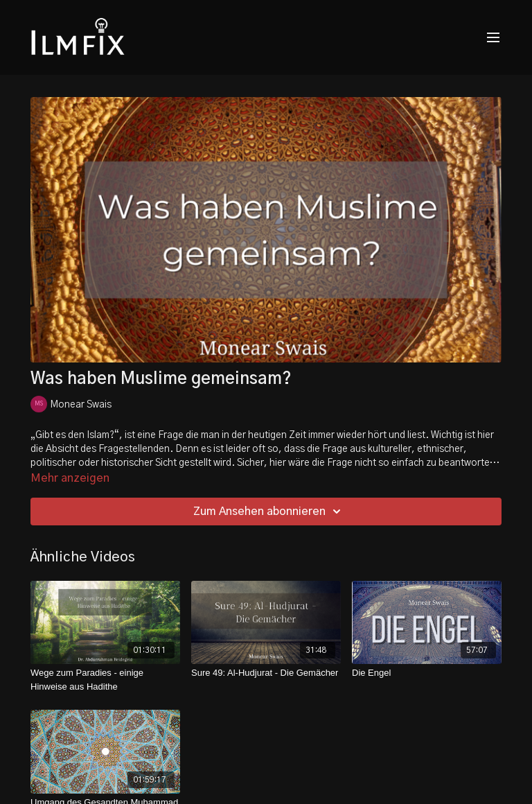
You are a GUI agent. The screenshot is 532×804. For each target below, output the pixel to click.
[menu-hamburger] (493, 38)
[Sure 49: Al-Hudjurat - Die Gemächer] (266, 673)
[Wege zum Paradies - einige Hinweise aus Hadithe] (105, 680)
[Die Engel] (427, 673)
